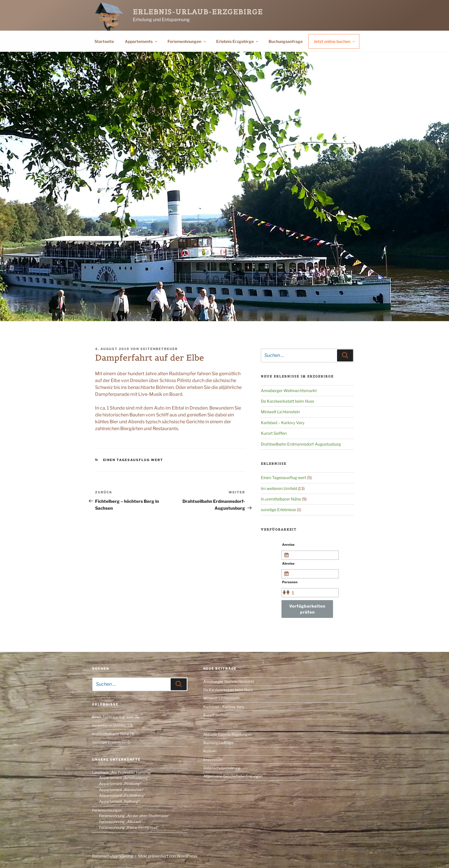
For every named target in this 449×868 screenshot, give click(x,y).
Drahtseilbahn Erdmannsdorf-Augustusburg (301, 444)
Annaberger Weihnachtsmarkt (289, 390)
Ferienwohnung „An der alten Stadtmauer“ (135, 816)
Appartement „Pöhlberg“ (120, 784)
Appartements (141, 41)
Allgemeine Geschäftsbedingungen (233, 776)
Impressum (213, 760)
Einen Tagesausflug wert (133, 460)
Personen (290, 582)
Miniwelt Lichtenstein (280, 412)
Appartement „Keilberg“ (119, 801)
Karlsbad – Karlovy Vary (283, 423)
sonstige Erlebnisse (278, 510)
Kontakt (210, 751)
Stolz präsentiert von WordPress (168, 856)
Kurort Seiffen (274, 433)
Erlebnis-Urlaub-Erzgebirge (198, 12)
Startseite (104, 41)
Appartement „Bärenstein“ (122, 790)
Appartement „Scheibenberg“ (124, 778)
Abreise (288, 563)
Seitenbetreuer (159, 349)
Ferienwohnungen (187, 41)
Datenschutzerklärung (222, 768)
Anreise (288, 545)
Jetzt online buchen (335, 41)
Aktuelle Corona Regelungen (227, 734)
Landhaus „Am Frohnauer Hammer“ (122, 773)
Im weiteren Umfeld (279, 488)
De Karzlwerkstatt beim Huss (287, 401)
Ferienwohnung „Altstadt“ (121, 822)
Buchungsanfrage (286, 41)
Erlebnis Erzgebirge (238, 41)
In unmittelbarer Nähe (281, 499)
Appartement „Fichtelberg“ (122, 795)
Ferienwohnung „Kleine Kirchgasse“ (129, 828)
